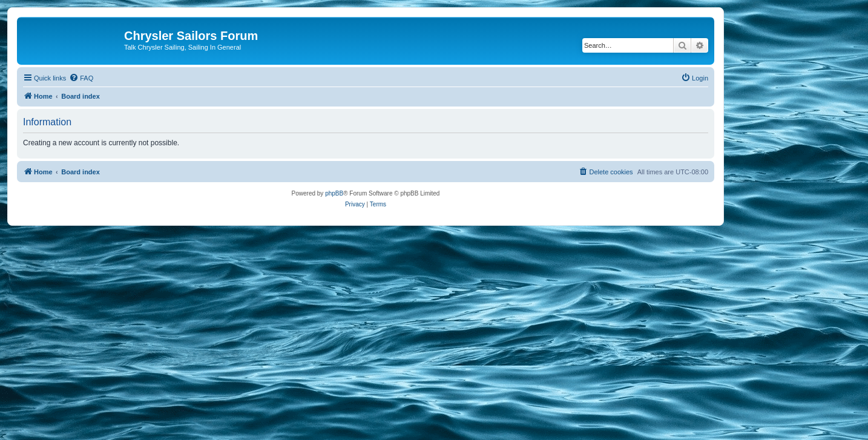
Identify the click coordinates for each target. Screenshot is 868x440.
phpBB (334, 193)
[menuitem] (81, 78)
